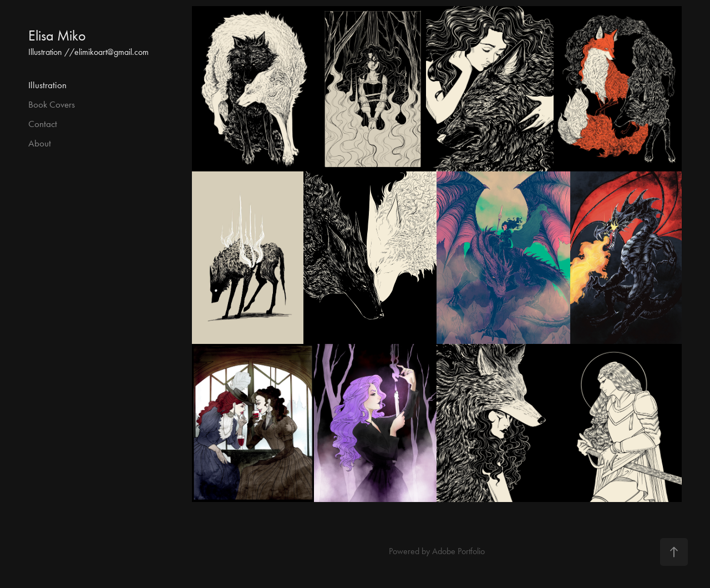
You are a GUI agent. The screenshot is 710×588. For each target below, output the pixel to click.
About (40, 143)
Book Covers (52, 104)
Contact (43, 124)
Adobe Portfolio (458, 551)
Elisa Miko (57, 36)
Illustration (47, 85)
